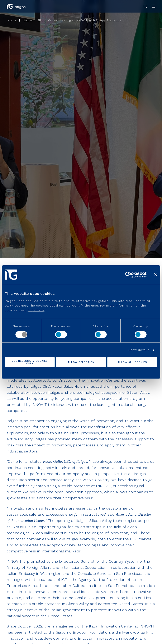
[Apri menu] (154, 6)
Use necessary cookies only (30, 362)
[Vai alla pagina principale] (16, 6)
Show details (139, 350)
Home (12, 20)
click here (36, 310)
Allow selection (81, 362)
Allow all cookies (132, 362)
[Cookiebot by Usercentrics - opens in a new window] (128, 275)
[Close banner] (156, 275)
